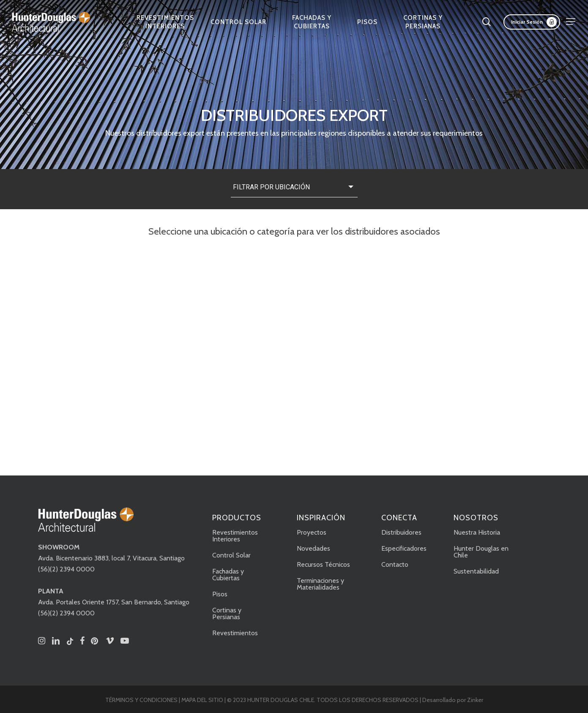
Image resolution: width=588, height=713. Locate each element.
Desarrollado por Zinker (453, 700)
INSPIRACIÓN (321, 518)
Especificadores (404, 548)
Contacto (395, 564)
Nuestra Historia (477, 532)
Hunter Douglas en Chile (481, 552)
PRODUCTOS (237, 518)
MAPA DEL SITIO (202, 700)
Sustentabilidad (476, 571)
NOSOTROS (476, 518)
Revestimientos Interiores (235, 536)
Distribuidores (401, 532)
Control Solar (231, 555)
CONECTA (399, 518)
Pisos (220, 594)
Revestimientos (235, 633)
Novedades (313, 548)
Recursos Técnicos (323, 564)
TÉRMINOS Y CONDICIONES (141, 700)
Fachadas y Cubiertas (228, 575)
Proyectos (312, 532)
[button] (571, 22)
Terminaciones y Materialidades (320, 584)
